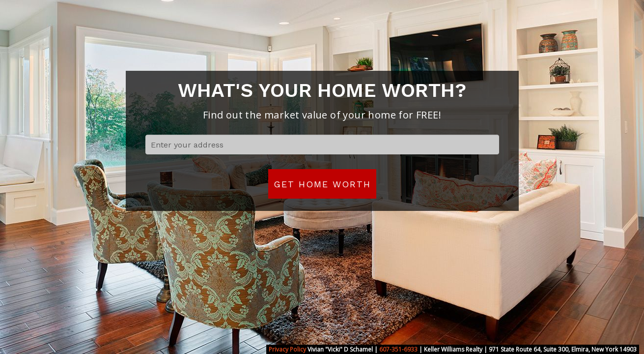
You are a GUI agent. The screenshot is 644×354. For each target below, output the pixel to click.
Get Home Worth (322, 184)
